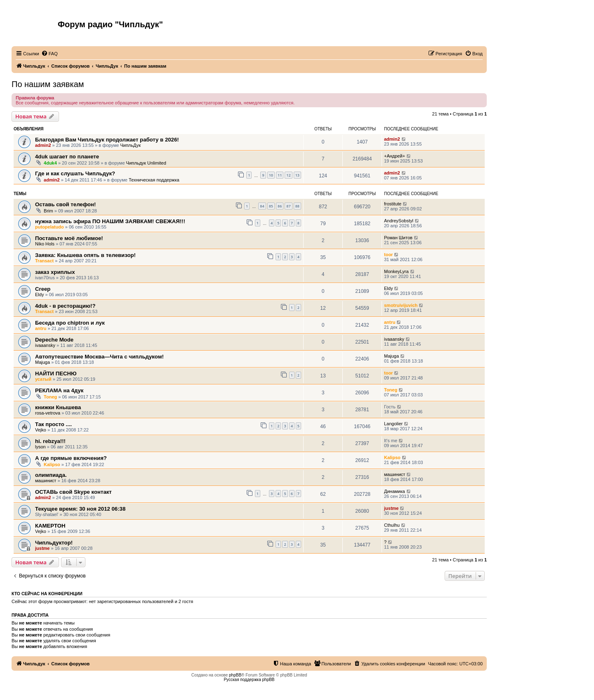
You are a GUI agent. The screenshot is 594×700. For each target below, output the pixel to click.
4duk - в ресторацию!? (65, 306)
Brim (48, 211)
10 (271, 175)
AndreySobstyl (399, 221)
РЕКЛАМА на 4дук (59, 390)
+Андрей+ (395, 156)
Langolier (393, 424)
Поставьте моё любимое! (69, 238)
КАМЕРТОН (50, 526)
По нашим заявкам (48, 84)
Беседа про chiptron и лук (70, 323)
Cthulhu (392, 525)
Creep (43, 289)
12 (288, 175)
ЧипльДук (130, 145)
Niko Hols (45, 244)
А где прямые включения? (71, 458)
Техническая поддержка (154, 180)
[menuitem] (49, 54)
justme (391, 508)
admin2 (43, 145)
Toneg (50, 397)
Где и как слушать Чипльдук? (75, 173)
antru (41, 328)
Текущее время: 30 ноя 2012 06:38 (80, 509)
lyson (40, 447)
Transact (44, 261)
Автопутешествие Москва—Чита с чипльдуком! (99, 357)
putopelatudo (49, 227)
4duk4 (50, 163)
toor (388, 255)
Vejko (41, 430)
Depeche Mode (54, 340)
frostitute (393, 204)
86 (280, 206)
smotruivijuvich (401, 305)
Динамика (395, 491)
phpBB (235, 675)
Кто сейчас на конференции (47, 594)
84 (262, 206)
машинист (46, 481)
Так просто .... (53, 424)
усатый (43, 379)
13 (297, 175)
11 (280, 175)
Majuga (42, 362)
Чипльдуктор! (54, 543)
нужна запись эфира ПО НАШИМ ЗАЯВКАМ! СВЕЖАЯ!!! (110, 221)
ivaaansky (45, 345)
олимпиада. (51, 475)
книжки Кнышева (58, 407)
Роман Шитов (398, 238)
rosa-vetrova (48, 413)
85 (271, 206)
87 (288, 206)
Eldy (39, 295)
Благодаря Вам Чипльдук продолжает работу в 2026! (107, 140)
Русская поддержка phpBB (249, 680)
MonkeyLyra (396, 271)
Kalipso (52, 464)
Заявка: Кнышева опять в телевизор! (85, 255)
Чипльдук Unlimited (146, 163)
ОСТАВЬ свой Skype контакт (73, 492)
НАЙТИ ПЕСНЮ (56, 374)
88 (297, 206)
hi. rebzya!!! (50, 441)
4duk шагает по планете (67, 157)
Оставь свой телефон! (65, 204)
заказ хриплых (55, 272)
